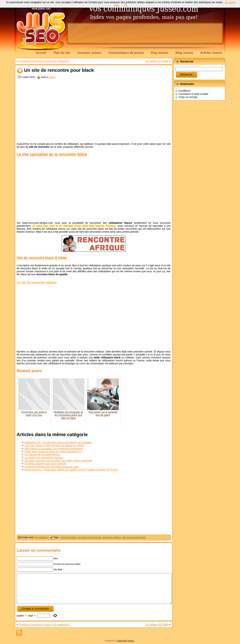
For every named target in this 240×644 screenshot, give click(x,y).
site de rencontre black (134, 537)
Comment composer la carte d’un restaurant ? (45, 61)
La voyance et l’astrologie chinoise (44, 458)
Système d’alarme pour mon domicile (45, 464)
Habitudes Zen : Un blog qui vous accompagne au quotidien (58, 442)
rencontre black (68, 537)
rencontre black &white (89, 537)
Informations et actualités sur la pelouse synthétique (54, 449)
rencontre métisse (112, 537)
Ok (126, 5)
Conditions (185, 91)
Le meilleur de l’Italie (157, 61)
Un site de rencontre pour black (59, 70)
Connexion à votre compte (193, 94)
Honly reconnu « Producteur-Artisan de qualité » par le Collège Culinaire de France (71, 470)
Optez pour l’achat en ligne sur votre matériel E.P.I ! (53, 452)
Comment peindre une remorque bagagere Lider (52, 467)
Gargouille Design (126, 641)
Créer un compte (188, 97)
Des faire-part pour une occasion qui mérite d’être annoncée (58, 461)
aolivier (52, 77)
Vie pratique (41, 537)
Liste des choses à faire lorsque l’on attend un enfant (54, 445)
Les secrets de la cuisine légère (42, 455)
